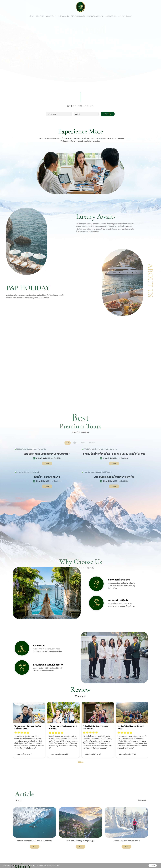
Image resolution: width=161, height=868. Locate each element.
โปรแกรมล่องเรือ (63, 16)
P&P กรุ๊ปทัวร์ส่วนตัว (78, 16)
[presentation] (8, 723)
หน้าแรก (32, 16)
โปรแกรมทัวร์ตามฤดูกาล (95, 16)
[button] (80, 762)
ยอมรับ (153, 866)
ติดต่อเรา (129, 16)
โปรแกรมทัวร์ (51, 16)
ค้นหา (108, 114)
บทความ (121, 16)
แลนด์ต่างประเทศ (111, 16)
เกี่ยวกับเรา (40, 16)
